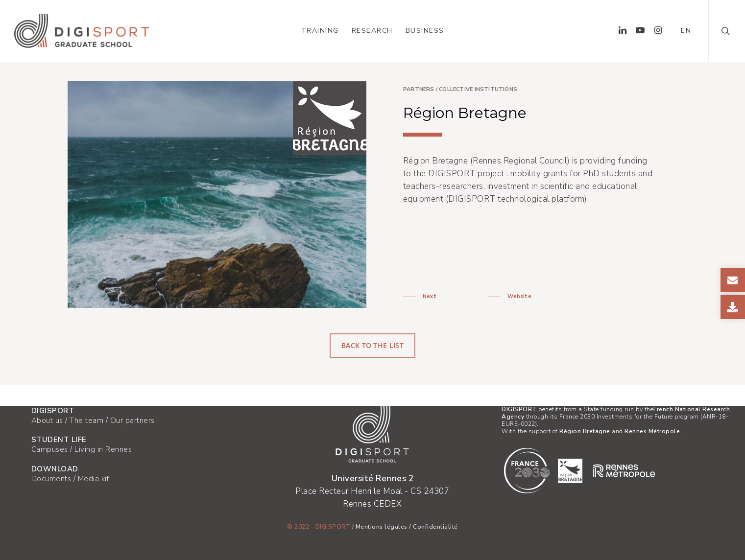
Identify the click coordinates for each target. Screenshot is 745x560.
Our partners (132, 420)
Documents (51, 479)
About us (47, 420)
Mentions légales (382, 527)
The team (86, 420)
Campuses (50, 449)
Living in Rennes (103, 449)
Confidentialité (435, 527)
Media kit (94, 479)
